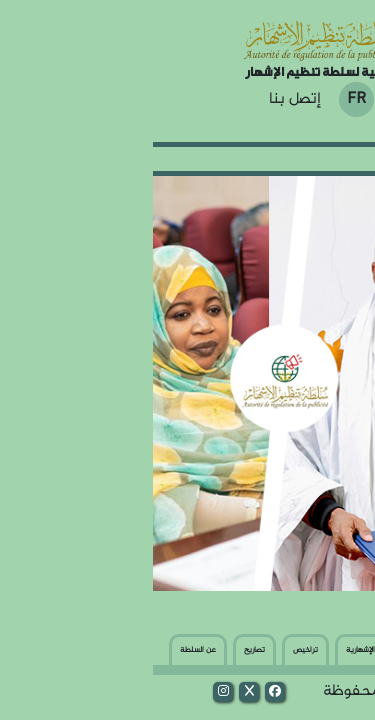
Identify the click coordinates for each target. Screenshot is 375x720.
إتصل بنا (141, 100)
